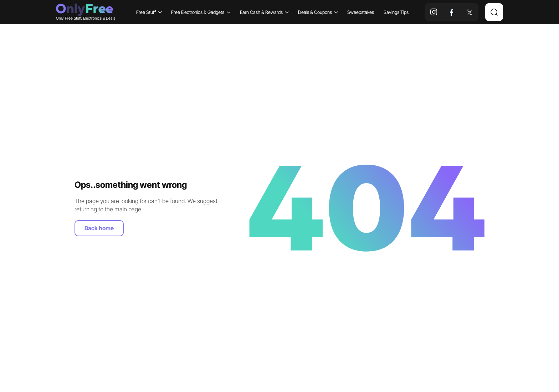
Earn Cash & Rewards (264, 12)
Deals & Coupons (318, 12)
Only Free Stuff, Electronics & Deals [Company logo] (84, 12)
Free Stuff (149, 12)
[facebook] (452, 12)
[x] (470, 12)
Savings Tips (396, 12)
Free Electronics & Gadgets (201, 12)
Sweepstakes (361, 12)
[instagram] (434, 12)
